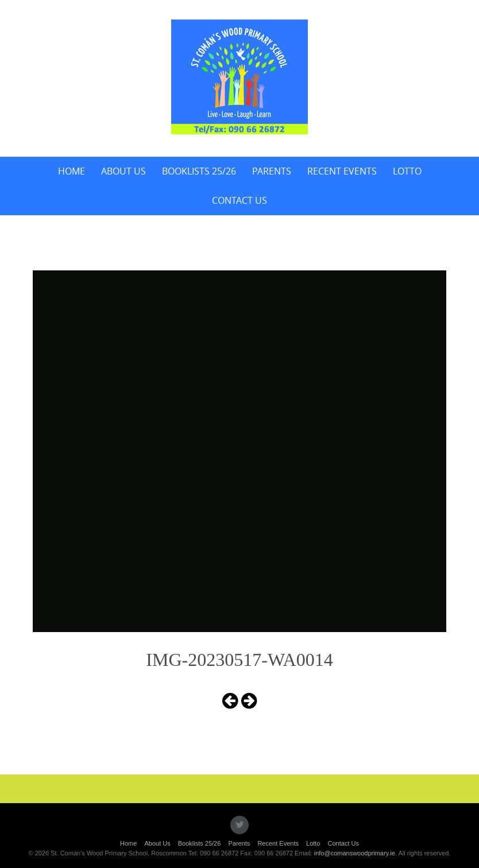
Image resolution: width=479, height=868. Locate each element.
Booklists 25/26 (199, 171)
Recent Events (342, 171)
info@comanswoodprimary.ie (355, 853)
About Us (123, 171)
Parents (272, 171)
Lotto (407, 171)
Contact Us (239, 200)
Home (72, 171)
